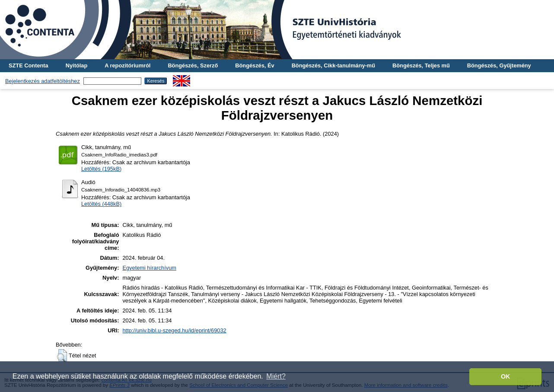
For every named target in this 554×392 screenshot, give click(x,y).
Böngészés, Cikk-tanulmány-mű (333, 65)
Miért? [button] (276, 376)
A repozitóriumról (127, 65)
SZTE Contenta (29, 65)
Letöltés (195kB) (101, 169)
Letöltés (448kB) (101, 204)
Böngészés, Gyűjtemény (499, 65)
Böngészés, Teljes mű (421, 65)
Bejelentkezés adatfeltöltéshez (43, 81)
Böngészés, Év (255, 65)
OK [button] (506, 376)
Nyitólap (76, 65)
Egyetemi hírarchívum (149, 268)
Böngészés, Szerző (193, 65)
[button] (62, 356)
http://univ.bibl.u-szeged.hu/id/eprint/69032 (174, 330)
